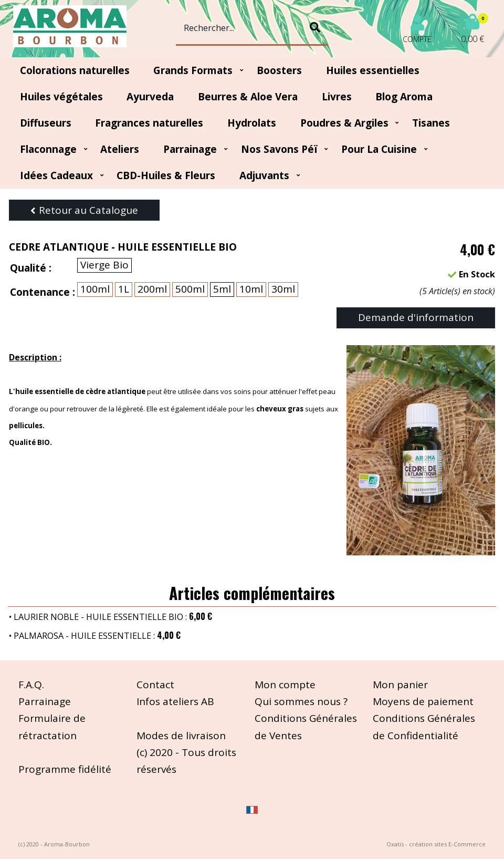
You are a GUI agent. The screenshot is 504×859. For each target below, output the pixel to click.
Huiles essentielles (373, 70)
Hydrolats (252, 123)
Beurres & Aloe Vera (248, 97)
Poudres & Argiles (344, 123)
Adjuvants (264, 175)
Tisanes (431, 123)
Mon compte (285, 685)
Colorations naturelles (75, 70)
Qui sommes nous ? (301, 701)
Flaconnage (48, 149)
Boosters (279, 70)
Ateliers (120, 149)
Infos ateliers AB (175, 701)
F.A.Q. (31, 685)
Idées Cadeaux (56, 175)
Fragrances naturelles (149, 123)
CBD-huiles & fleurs (166, 175)
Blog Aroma (404, 97)
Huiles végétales (61, 97)
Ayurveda (150, 97)
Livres (337, 97)
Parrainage (190, 149)
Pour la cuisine (379, 149)
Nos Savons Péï (279, 149)
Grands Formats (193, 70)
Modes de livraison (181, 736)
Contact (155, 685)
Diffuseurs (46, 123)
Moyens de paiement (423, 701)
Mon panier (400, 685)
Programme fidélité (65, 769)
